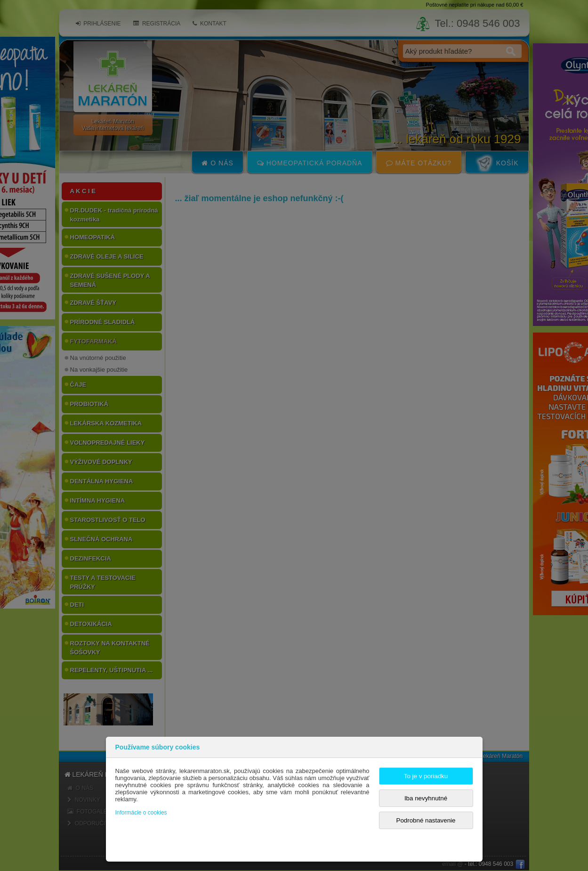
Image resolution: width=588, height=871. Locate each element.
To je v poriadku (426, 776)
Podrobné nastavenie (426, 820)
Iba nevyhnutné (426, 798)
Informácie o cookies (141, 813)
